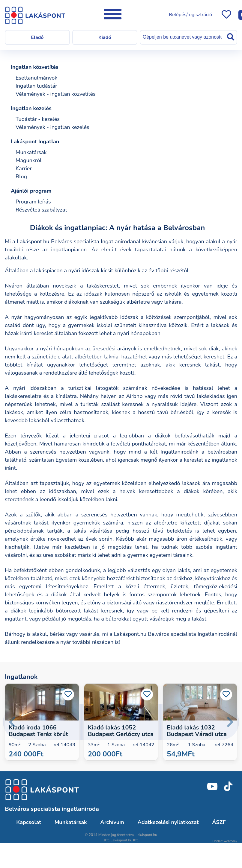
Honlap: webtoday (225, 841)
